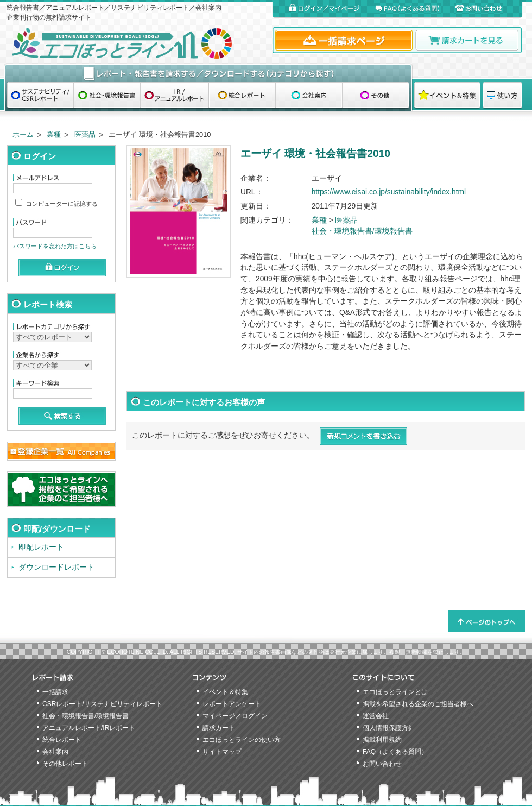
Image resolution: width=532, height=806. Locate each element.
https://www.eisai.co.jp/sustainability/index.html (389, 192)
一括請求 (55, 692)
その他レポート (65, 764)
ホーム (23, 134)
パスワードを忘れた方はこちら (55, 246)
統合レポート (62, 740)
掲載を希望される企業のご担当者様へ (418, 704)
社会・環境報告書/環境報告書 (362, 231)
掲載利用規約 (382, 740)
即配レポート (41, 547)
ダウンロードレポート (56, 567)
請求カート (219, 728)
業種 (54, 134)
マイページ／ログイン (235, 716)
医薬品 (85, 134)
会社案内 (55, 752)
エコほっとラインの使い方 (242, 740)
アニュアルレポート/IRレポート (89, 728)
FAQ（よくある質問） (395, 752)
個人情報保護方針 (389, 728)
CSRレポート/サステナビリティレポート (102, 704)
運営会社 (376, 716)
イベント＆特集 (225, 692)
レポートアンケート (232, 704)
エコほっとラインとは (395, 692)
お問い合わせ (382, 764)
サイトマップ (222, 752)
